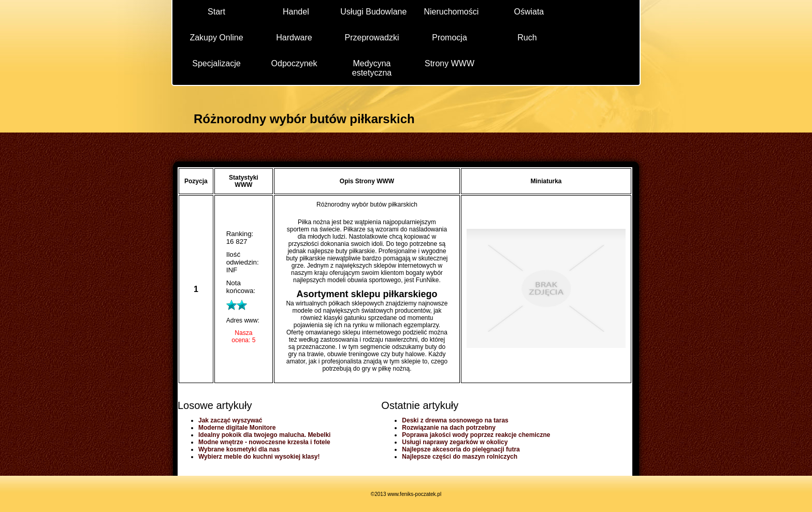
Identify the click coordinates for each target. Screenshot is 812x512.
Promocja (450, 38)
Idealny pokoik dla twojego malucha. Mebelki (264, 435)
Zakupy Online (216, 38)
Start (216, 12)
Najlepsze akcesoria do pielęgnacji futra (461, 449)
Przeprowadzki (372, 38)
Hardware (294, 38)
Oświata (529, 12)
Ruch (527, 38)
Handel (296, 12)
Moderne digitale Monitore (237, 428)
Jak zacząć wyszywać (230, 420)
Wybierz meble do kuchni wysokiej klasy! (259, 457)
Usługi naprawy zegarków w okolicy (455, 442)
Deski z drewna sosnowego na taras (455, 420)
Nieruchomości (451, 12)
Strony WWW (450, 63)
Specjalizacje (216, 63)
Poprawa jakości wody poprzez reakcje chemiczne (476, 435)
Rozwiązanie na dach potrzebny (449, 428)
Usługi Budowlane (373, 12)
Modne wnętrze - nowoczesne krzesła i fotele (264, 442)
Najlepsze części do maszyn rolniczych (460, 457)
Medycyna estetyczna (372, 68)
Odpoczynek (294, 63)
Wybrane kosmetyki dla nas (239, 449)
